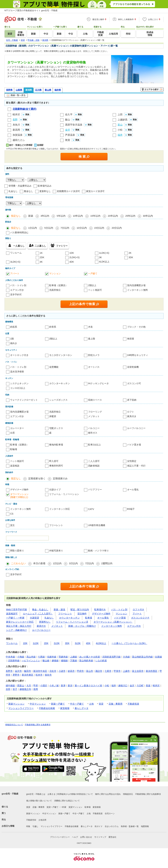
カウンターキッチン (60, 383)
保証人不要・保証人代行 (19, 626)
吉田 (8, 689)
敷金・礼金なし (40, 609)
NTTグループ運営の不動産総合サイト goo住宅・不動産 (31, 10)
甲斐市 (117, 671)
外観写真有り (56, 551)
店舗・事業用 (115, 704)
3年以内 (45, 216)
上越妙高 (123, 120)
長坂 (148, 686)
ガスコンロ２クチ (140, 618)
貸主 (12, 525)
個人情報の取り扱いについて (39, 801)
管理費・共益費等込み (20, 186)
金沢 (132, 686)
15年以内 (95, 216)
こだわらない (18, 563)
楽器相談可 (12, 614)
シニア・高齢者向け (16, 630)
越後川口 (123, 686)
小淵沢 (44, 686)
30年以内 (148, 216)
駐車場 (89, 618)
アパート (15, 273)
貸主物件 (82, 614)
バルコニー (94, 428)
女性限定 (132, 461)
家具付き (132, 416)
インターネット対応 (60, 509)
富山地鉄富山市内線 (142, 657)
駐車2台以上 (94, 445)
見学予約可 (16, 295)
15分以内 (99, 228)
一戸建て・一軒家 (15, 618)
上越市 (126, 671)
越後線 (55, 661)
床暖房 (53, 416)
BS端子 (131, 509)
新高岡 (16, 130)
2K (130, 253)
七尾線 (41, 657)
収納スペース (95, 400)
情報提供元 (128, 794)
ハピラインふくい (31, 661)
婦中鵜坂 (10, 686)
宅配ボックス (56, 428)
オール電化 (133, 490)
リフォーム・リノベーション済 (72, 622)
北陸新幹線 (14, 661)
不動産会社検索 (47, 708)
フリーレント (56, 525)
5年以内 (61, 216)
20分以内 (117, 228)
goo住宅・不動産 (10, 794)
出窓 (12, 433)
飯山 (68, 120)
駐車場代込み (45, 186)
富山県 (48, 90)
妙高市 (71, 671)
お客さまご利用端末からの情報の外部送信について (70, 794)
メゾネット (94, 416)
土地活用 (42, 820)
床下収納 (132, 400)
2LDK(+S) (74, 257)
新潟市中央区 (40, 671)
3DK (131, 257)
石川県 (38, 90)
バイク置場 (120, 618)
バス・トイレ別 (18, 285)
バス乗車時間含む (19, 233)
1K (41, 253)
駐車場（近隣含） (58, 285)
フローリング (95, 412)
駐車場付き (100, 609)
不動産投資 (133, 704)
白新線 (158, 657)
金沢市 (18, 671)
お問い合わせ (86, 837)
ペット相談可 (95, 290)
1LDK (36, 643)
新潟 (70, 686)
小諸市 (62, 671)
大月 (29, 686)
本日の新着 (39, 563)
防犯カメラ (94, 355)
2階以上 (92, 285)
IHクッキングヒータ (98, 383)
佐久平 (69, 114)
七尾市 (108, 671)
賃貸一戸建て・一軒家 (56, 807)
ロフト (131, 412)
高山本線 (31, 657)
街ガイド (99, 826)
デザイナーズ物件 (19, 490)
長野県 (9, 90)
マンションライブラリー (21, 708)
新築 (31, 216)
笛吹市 (48, 675)
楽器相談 (15, 466)
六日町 (140, 686)
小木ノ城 (54, 686)
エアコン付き (17, 290)
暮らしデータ (82, 708)
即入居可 (54, 461)
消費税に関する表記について (67, 801)
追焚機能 (54, 367)
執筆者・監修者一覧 (130, 826)
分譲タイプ (55, 490)
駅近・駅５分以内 (80, 609)
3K (100, 257)
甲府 (36, 686)
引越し (35, 826)
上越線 (73, 657)
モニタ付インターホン (61, 355)
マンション (55, 273)
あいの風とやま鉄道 (90, 657)
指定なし (16, 216)
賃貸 (101, 704)
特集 (28, 826)
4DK (72, 262)
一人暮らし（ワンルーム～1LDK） (129, 643)
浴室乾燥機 (133, 367)
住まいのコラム (112, 826)
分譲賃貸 (34, 618)
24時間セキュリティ (138, 355)
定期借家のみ (60, 478)
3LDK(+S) (15, 262)
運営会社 (112, 837)
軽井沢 (16, 114)
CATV (91, 509)
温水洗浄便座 (17, 372)
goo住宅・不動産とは (36, 794)
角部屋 (131, 339)
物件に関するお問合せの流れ (108, 794)
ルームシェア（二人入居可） (38, 614)
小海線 (21, 657)
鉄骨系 (53, 327)
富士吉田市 (138, 671)
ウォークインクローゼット (24, 400)
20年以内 (113, 216)
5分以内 (49, 228)
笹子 (15, 689)
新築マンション (16, 704)
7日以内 (89, 563)
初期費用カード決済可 (68, 191)
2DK (42, 257)
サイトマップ (100, 837)
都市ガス (93, 433)
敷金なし (29, 191)
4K (41, 262)
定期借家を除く (37, 478)
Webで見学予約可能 (16, 609)
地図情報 (145, 826)
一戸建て (93, 273)
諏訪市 (99, 671)
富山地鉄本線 (86, 661)
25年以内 (130, 216)
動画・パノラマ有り (98, 551)
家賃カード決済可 (95, 191)
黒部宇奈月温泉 (74, 125)
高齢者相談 (94, 466)
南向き (14, 343)
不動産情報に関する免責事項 (38, 725)
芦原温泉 (70, 135)
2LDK (57, 643)
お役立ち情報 (8, 826)
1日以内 (57, 563)
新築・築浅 (59, 609)
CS (12, 514)
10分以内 (82, 228)
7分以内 (65, 228)
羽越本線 (63, 657)
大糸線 (126, 657)
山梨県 (19, 90)
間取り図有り (17, 551)
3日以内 (73, 563)
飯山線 (46, 661)
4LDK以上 (104, 262)
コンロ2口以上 (18, 388)
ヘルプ (75, 837)
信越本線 (52, 657)
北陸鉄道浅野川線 (111, 657)
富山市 (90, 671)
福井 (114, 686)
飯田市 (28, 671)
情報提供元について (14, 725)
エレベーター (17, 428)
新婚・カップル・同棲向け (82, 626)
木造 (90, 327)
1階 (12, 339)
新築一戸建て (58, 704)
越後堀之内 (25, 689)
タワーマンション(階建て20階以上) (19, 496)
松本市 (39, 675)
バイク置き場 (134, 445)
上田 (120, 114)
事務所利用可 (56, 466)
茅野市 (16, 675)
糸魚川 (16, 125)
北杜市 (53, 671)
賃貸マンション (75, 807)
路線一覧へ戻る (16, 95)
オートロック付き (19, 355)
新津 (63, 686)
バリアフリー (95, 490)
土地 (91, 704)
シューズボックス (58, 400)
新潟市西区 (152, 671)
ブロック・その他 (136, 327)
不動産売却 (31, 820)
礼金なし (13, 191)
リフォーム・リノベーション (64, 494)
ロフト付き (138, 609)
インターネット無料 (137, 290)
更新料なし (45, 191)
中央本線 (10, 657)
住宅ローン (110, 814)
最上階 (92, 339)
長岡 (36, 689)
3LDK (78, 643)
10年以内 (78, 216)
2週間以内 (107, 563)
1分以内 (33, 228)
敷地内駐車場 (56, 445)
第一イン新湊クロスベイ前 (88, 686)
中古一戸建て (77, 704)
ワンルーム (16, 253)
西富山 (21, 686)
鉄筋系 (14, 327)
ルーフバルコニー (136, 428)
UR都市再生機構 (97, 525)
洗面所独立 (55, 290)
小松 (120, 130)
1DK (72, 253)
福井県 (58, 90)
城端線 (64, 661)
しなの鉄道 (101, 661)
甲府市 (80, 671)
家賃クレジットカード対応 (20, 622)
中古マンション (38, 704)
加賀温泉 (18, 135)
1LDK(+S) (104, 253)
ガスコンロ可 (134, 383)
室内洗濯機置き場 (136, 285)
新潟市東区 (28, 675)
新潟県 (29, 90)
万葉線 (73, 661)
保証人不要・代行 (136, 466)
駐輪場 (14, 449)
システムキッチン (19, 383)
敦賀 (68, 140)
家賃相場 (65, 708)
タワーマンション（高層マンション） (113, 622)
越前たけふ (19, 140)
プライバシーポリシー (60, 837)
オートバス (94, 367)
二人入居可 (94, 461)
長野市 (9, 671)
